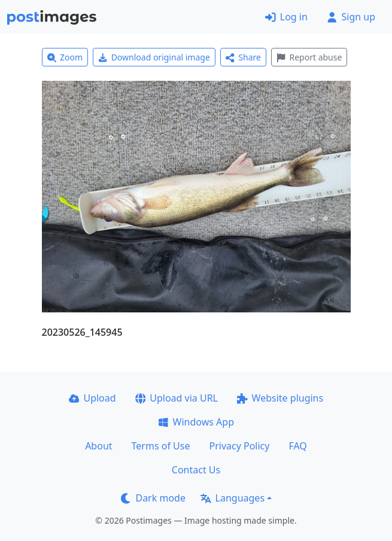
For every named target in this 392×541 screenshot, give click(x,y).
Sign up (351, 17)
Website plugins (280, 398)
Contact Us (196, 470)
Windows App (196, 422)
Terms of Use (161, 446)
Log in (286, 17)
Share (243, 57)
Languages (233, 498)
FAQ (297, 446)
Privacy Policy (239, 446)
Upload (92, 398)
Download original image (154, 57)
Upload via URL (177, 398)
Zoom (65, 57)
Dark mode (153, 498)
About (98, 446)
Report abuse (309, 57)
